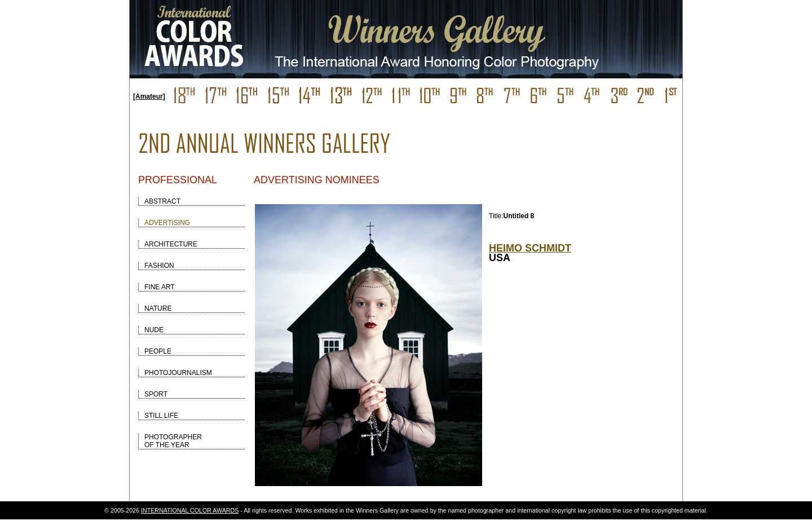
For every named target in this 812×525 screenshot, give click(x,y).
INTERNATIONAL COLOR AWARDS (190, 510)
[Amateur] (149, 96)
